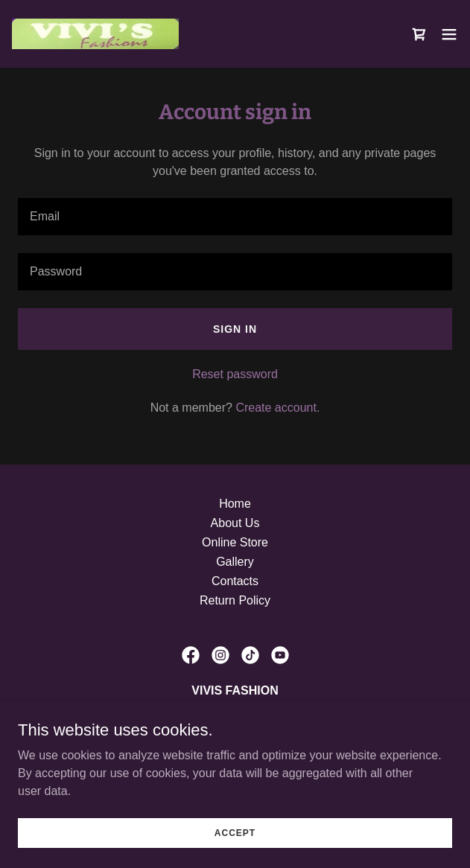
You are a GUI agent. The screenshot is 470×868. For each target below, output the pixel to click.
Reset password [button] (235, 374)
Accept (235, 853)
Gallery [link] (235, 562)
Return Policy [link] (235, 600)
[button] (449, 34)
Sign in (235, 329)
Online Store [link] (235, 542)
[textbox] (235, 217)
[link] (95, 34)
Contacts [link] (235, 581)
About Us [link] (235, 523)
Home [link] (235, 504)
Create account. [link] (277, 408)
